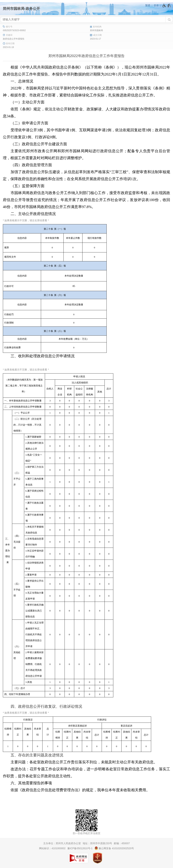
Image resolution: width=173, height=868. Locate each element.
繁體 (148, 5)
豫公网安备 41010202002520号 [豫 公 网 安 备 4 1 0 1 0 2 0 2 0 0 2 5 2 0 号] (114, 848)
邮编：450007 (122, 843)
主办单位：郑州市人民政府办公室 (62, 843)
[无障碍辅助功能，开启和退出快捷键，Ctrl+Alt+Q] (167, 6)
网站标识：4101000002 (52, 848)
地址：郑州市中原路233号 (97, 843)
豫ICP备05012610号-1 (80, 848)
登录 (156, 5)
